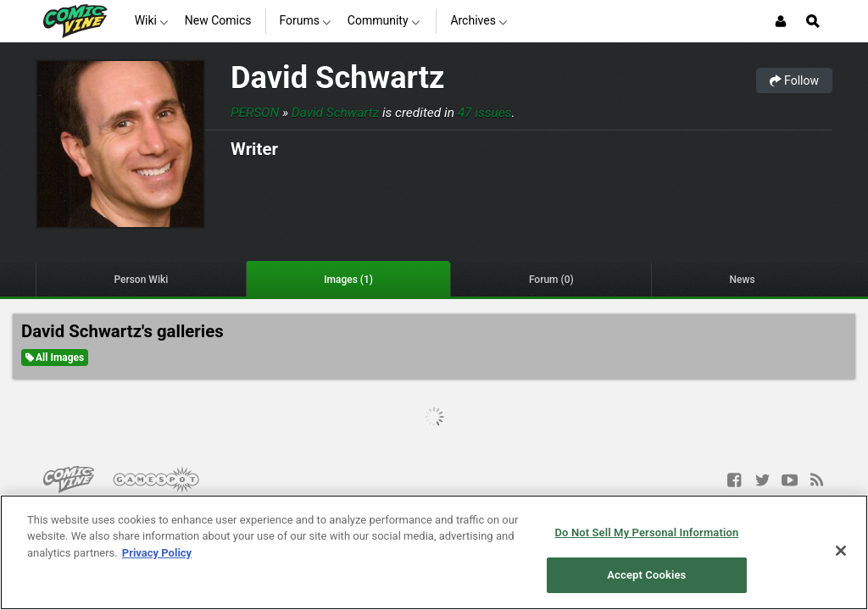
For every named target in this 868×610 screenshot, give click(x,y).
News (743, 280)
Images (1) (348, 280)
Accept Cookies (646, 575)
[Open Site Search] (813, 21)
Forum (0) (551, 280)
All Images (55, 358)
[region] (434, 552)
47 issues (485, 113)
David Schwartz (337, 78)
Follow (794, 80)
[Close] (841, 551)
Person (255, 113)
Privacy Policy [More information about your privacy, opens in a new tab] (157, 553)
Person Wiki (141, 280)
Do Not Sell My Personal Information (646, 532)
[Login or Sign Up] (781, 21)
